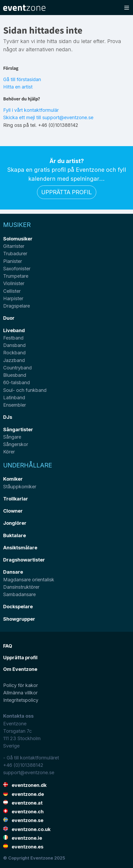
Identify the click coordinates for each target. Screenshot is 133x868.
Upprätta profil (67, 192)
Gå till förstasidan (22, 79)
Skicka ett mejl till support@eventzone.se (48, 117)
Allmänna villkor (20, 693)
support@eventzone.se (29, 772)
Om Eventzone (20, 669)
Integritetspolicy (21, 700)
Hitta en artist (18, 87)
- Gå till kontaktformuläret (31, 758)
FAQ (8, 646)
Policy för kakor (20, 685)
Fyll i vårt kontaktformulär (31, 110)
